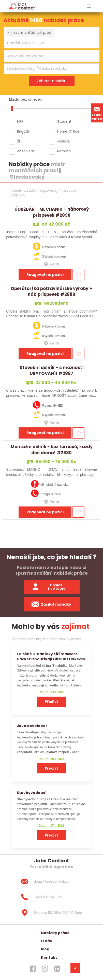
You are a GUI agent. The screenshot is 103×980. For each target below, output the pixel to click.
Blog (45, 949)
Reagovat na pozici (45, 275)
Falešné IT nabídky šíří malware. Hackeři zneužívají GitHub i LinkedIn (51, 656)
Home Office (68, 131)
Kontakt (49, 957)
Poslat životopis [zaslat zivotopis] (48, 587)
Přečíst (51, 702)
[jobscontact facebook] (33, 969)
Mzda (14, 99)
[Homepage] (22, 6)
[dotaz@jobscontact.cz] (51, 881)
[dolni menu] (75, 968)
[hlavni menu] (89, 6)
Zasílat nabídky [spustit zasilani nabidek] (51, 604)
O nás (46, 941)
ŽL (19, 141)
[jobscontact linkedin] (57, 969)
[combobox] (52, 38)
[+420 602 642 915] (51, 897)
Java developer (32, 726)
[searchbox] (48, 43)
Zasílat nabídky (97, 113)
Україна (63, 141)
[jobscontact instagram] (45, 969)
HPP (20, 121)
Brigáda (24, 131)
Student (64, 121)
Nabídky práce (55, 933)
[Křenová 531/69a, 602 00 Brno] (51, 913)
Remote (64, 151)
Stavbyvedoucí (32, 793)
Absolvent (26, 151)
